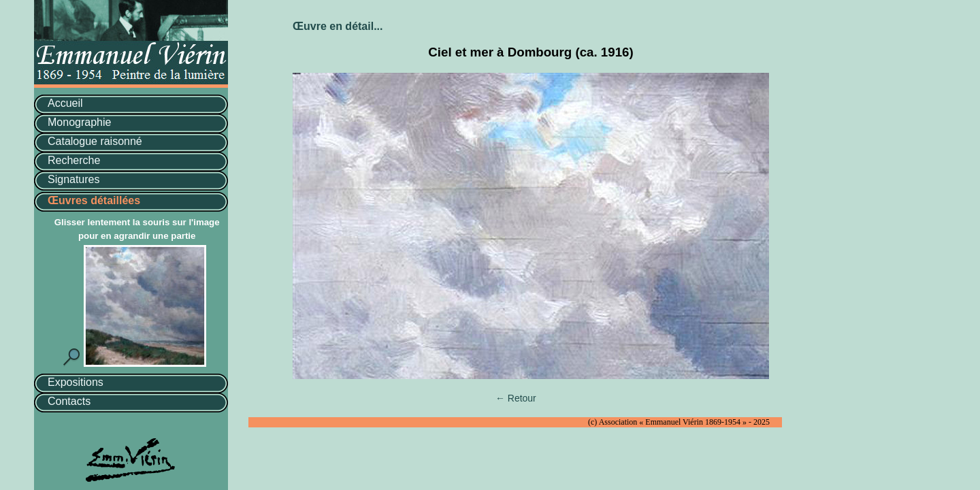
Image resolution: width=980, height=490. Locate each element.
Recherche (74, 160)
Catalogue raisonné (95, 141)
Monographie (79, 122)
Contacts (69, 401)
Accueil (65, 103)
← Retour (516, 398)
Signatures (74, 179)
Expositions (76, 382)
